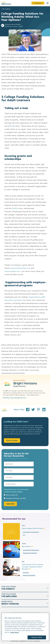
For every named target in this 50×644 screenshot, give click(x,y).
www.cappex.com (12, 271)
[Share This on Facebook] (27, 410)
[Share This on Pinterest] (37, 410)
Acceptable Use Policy (26, 641)
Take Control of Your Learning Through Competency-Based (32, 567)
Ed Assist (26, 573)
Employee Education (29, 575)
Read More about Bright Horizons (15, 398)
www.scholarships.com (20, 268)
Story (27, 546)
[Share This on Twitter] (32, 410)
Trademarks (37, 641)
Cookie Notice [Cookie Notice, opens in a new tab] (14, 632)
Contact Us (38, 3)
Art (24, 535)
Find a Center (12, 440)
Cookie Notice (14, 641)
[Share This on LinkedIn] (43, 410)
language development (30, 553)
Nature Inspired (33, 528)
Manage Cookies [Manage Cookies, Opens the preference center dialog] (37, 637)
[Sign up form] (19, 484)
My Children (6, 9)
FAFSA (12, 126)
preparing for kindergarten (31, 532)
